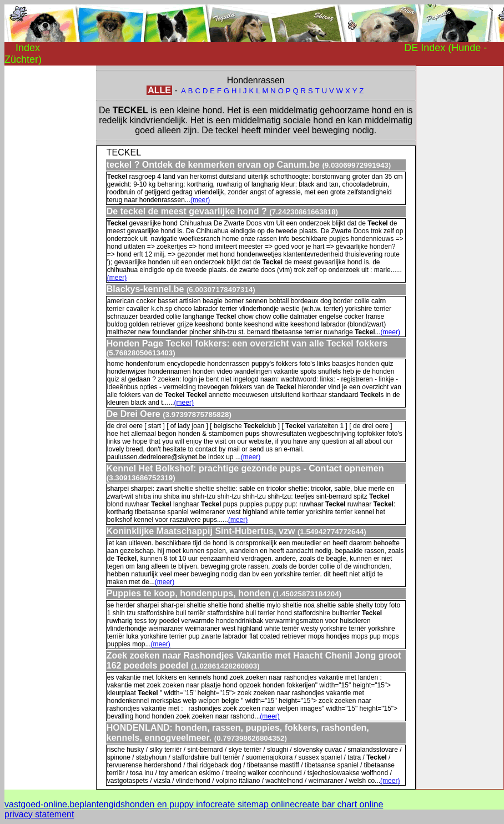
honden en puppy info (168, 804)
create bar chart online (339, 804)
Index (28, 48)
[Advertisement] (49, 232)
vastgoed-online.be (42, 804)
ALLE (159, 90)
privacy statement (39, 814)
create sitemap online (253, 804)
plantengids (102, 804)
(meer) (200, 200)
